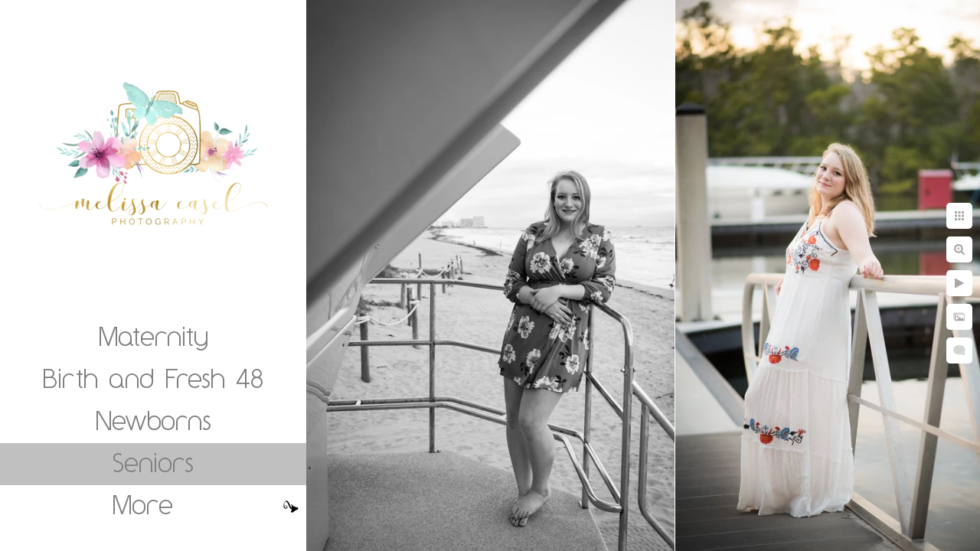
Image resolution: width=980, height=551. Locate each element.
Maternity (154, 336)
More (143, 504)
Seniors (153, 462)
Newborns (154, 420)
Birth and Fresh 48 (153, 378)
